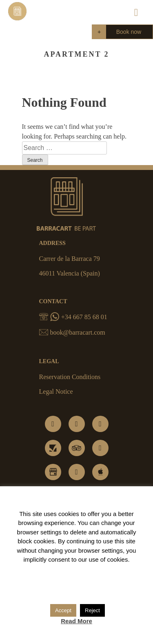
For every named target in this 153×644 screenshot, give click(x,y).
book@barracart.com (72, 332)
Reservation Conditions (70, 377)
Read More (76, 621)
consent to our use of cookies (88, 559)
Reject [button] (92, 610)
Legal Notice (56, 391)
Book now (129, 32)
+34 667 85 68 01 (73, 317)
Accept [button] (63, 610)
